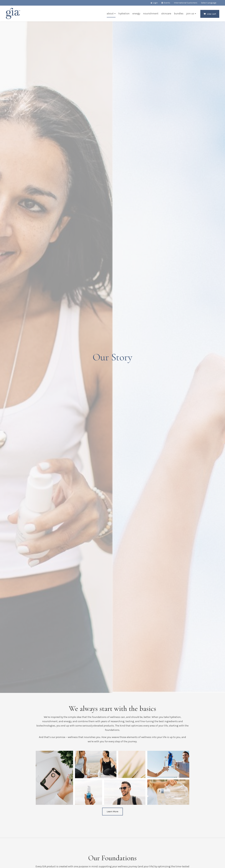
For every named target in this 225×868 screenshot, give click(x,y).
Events (167, 3)
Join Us (190, 14)
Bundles (179, 14)
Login (155, 3)
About (110, 14)
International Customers (186, 3)
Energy (136, 14)
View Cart (211, 14)
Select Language (209, 3)
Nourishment (151, 14)
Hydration (124, 14)
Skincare (166, 14)
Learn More (113, 811)
